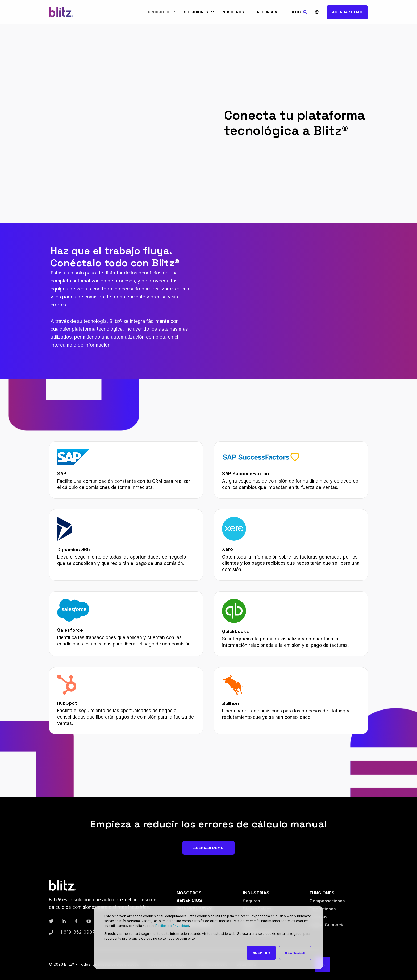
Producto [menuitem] (159, 12)
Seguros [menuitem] (251, 901)
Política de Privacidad (172, 926)
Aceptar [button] (261, 953)
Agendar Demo (347, 12)
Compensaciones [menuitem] (327, 901)
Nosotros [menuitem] (233, 12)
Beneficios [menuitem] (189, 900)
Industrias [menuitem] (256, 893)
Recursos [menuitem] (267, 12)
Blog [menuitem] (296, 12)
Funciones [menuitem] (322, 893)
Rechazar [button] (295, 953)
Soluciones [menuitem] (196, 12)
